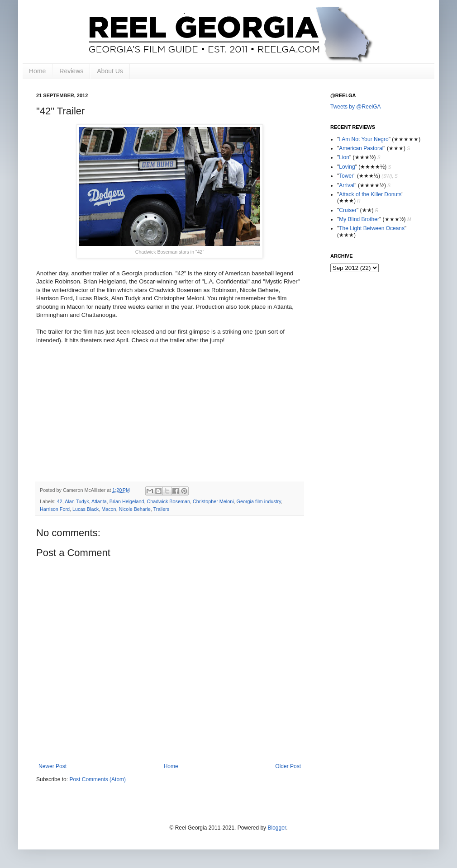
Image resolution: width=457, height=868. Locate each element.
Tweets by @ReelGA (356, 107)
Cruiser (348, 210)
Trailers (162, 509)
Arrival (347, 185)
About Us (110, 71)
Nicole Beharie (135, 509)
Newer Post (52, 766)
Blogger (277, 828)
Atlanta (99, 501)
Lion (344, 157)
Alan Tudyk (77, 501)
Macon (109, 509)
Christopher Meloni (213, 501)
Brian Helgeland (127, 501)
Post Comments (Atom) (98, 779)
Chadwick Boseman (169, 501)
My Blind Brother (359, 219)
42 (60, 501)
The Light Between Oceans (372, 228)
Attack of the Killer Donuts (370, 194)
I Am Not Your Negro (364, 139)
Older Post (288, 766)
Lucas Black (86, 509)
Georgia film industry (259, 501)
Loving (347, 167)
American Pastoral (361, 148)
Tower (346, 176)
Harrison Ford (55, 509)
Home (37, 71)
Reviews (71, 71)
